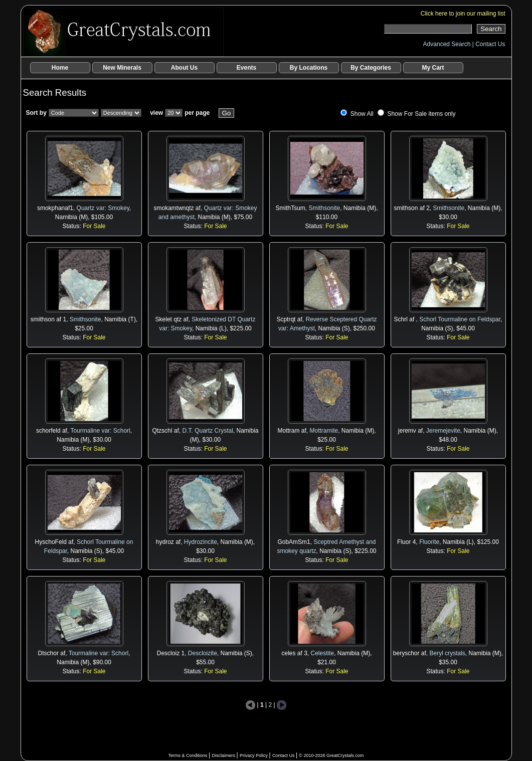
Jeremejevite (443, 431)
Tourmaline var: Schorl (100, 431)
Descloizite (203, 653)
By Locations (309, 68)
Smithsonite (324, 208)
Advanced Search (448, 44)
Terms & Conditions (188, 755)
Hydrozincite (201, 542)
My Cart (433, 68)
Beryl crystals (448, 653)
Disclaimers (224, 755)
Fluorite (429, 542)
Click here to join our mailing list (463, 14)
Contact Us (490, 44)
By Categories (371, 68)
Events (246, 68)
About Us (184, 68)
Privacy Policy (254, 755)
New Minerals (122, 68)
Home (60, 68)
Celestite (323, 653)
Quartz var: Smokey (103, 208)
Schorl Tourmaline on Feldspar (460, 319)
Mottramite (324, 431)
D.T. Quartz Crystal (207, 431)
